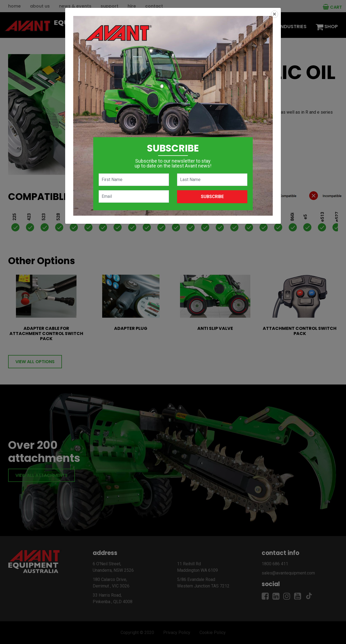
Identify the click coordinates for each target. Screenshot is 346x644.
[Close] (275, 14)
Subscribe (212, 197)
